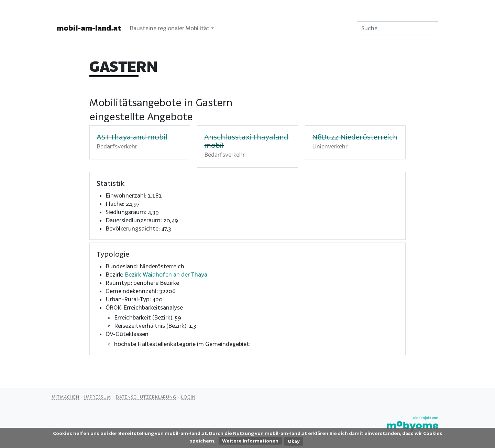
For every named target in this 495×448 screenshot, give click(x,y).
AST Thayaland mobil (132, 137)
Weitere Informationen (250, 441)
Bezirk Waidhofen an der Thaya (166, 274)
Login (188, 397)
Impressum (98, 397)
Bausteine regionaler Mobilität (170, 28)
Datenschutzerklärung (146, 397)
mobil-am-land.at (89, 28)
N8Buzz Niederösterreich (355, 137)
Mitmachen (65, 397)
